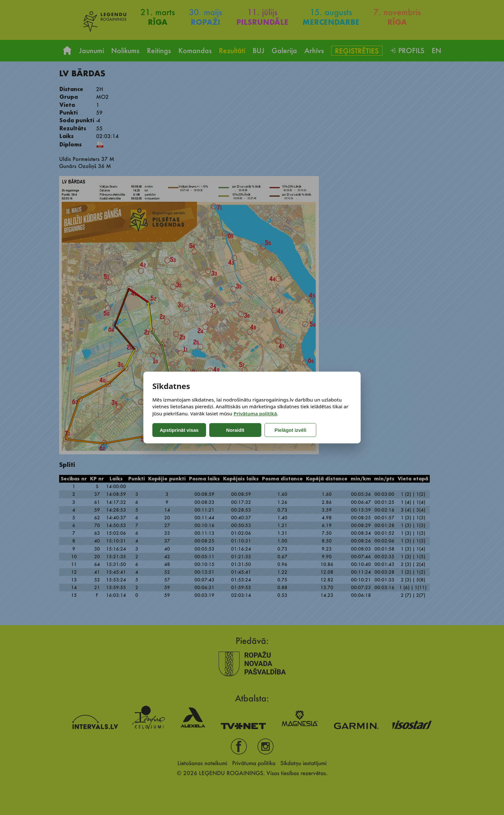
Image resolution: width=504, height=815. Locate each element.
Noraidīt (235, 430)
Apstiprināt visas (179, 430)
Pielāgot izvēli (289, 430)
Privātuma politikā (255, 413)
